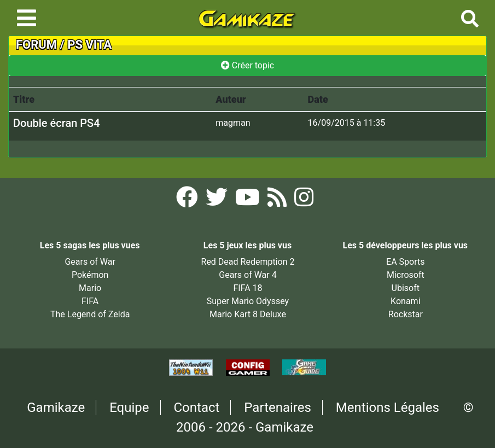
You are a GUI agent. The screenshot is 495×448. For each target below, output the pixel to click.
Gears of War (90, 262)
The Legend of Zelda (90, 314)
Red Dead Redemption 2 (248, 262)
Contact (196, 408)
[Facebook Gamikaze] (188, 200)
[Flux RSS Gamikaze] (278, 200)
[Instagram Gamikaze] (304, 200)
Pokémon (90, 275)
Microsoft (406, 275)
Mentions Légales (388, 408)
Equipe (129, 408)
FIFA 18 (248, 288)
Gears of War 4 (248, 275)
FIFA (90, 301)
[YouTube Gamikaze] (249, 200)
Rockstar (406, 314)
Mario (90, 288)
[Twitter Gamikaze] (218, 200)
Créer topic (248, 65)
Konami (405, 301)
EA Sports (405, 262)
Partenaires (278, 408)
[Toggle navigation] (27, 18)
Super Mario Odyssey (248, 301)
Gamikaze (56, 408)
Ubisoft (406, 288)
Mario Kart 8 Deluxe (248, 314)
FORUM (36, 45)
